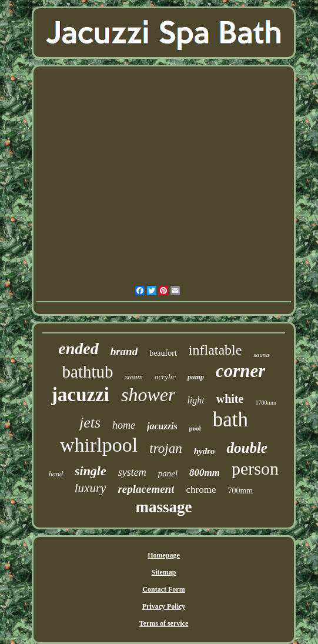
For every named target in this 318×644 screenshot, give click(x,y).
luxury (91, 488)
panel (168, 473)
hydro (205, 451)
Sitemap (163, 572)
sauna (261, 355)
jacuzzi (80, 395)
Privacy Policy (164, 606)
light (195, 400)
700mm (240, 491)
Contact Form (163, 589)
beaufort (163, 353)
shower (148, 395)
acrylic (165, 377)
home (124, 425)
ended (78, 348)
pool (195, 428)
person (255, 468)
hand (56, 474)
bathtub (88, 372)
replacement (146, 489)
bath (230, 420)
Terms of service (164, 623)
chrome (201, 490)
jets (90, 423)
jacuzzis (162, 426)
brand (124, 351)
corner (240, 371)
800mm (205, 473)
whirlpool (99, 445)
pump (196, 377)
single (91, 471)
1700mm (266, 403)
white (230, 399)
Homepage (164, 555)
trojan (165, 448)
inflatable (215, 350)
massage (163, 507)
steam (134, 377)
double (247, 448)
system (132, 472)
